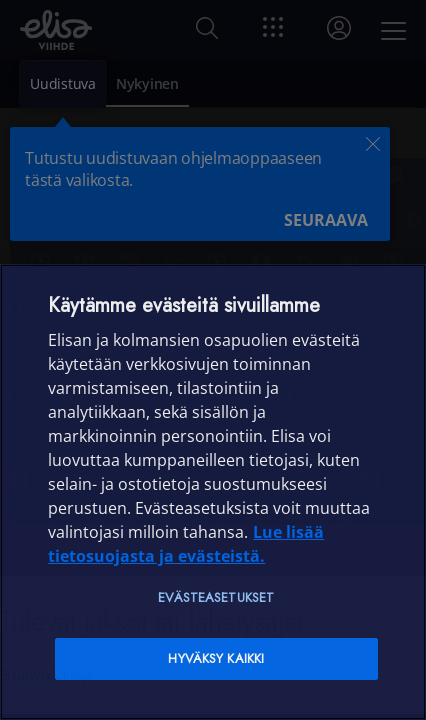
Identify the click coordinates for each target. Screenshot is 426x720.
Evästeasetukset (216, 597)
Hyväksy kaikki (216, 658)
